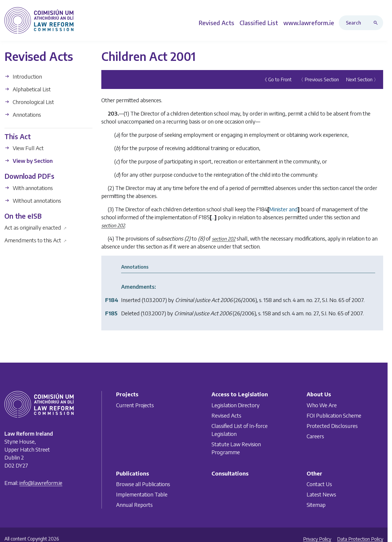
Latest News (321, 494)
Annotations (23, 114)
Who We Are (322, 405)
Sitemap (316, 505)
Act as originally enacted (36, 227)
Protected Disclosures (332, 426)
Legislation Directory (236, 405)
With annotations (29, 188)
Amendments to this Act (36, 240)
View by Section (29, 161)
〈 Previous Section (319, 79)
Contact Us (319, 484)
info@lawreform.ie (41, 483)
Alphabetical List (28, 89)
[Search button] (377, 23)
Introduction (23, 76)
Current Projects (135, 405)
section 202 (113, 225)
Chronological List (29, 102)
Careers (315, 436)
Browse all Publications (143, 484)
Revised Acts (226, 415)
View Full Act (24, 148)
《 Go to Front (277, 79)
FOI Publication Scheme (334, 415)
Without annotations (33, 200)
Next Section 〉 (362, 79)
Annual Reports (134, 505)
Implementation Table (142, 494)
